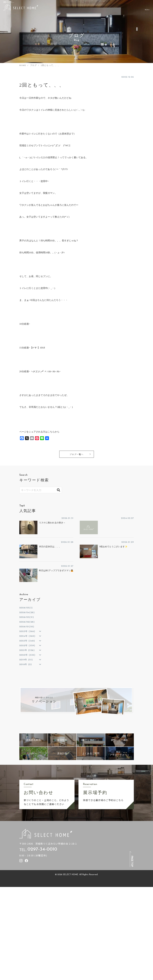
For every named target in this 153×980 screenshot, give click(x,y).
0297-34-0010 (42, 849)
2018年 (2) (26, 665)
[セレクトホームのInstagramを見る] (21, 861)
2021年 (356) (27, 650)
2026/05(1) (26, 608)
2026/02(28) (27, 622)
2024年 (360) (27, 636)
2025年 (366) (27, 631)
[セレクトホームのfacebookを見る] (26, 861)
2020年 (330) (27, 655)
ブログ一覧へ (77, 454)
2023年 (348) (27, 641)
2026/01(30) (27, 627)
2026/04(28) (27, 613)
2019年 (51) (26, 660)
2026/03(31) (27, 617)
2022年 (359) (27, 646)
